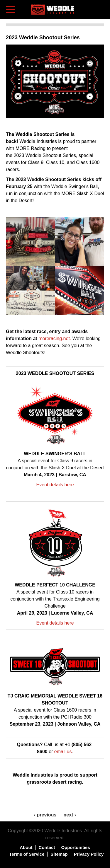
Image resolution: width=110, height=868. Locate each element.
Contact (47, 847)
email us (63, 752)
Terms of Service (27, 854)
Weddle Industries (63, 831)
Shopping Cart (100, 9)
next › (70, 815)
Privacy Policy (89, 854)
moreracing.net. (55, 338)
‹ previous (45, 815)
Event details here (55, 485)
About (26, 847)
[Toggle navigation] (11, 10)
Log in (91, 6)
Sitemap (59, 854)
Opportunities (75, 847)
